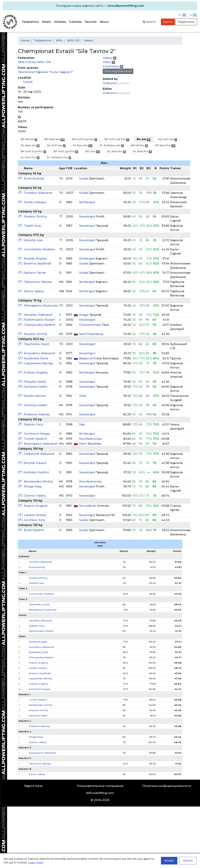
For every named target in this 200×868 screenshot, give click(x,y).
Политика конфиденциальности (167, 786)
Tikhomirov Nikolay (38, 282)
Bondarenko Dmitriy (38, 482)
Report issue (33, 786)
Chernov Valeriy (35, 496)
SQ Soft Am (167, 139)
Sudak (84, 179)
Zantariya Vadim (36, 387)
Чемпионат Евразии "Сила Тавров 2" (45, 72)
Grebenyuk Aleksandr (39, 454)
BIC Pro (92, 151)
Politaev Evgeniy (36, 373)
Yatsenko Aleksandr (38, 315)
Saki (82, 424)
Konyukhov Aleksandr (40, 353)
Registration (186, 22)
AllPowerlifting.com (100, 793)
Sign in (168, 22)
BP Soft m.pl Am (84, 139)
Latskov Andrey (35, 515)
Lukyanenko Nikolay (38, 363)
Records (91, 22)
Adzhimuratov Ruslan (39, 320)
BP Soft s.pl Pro (66, 151)
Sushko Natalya (35, 202)
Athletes (60, 22)
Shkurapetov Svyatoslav (41, 306)
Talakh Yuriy (32, 226)
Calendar (75, 22)
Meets (47, 22)
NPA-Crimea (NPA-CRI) (34, 62)
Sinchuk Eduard (35, 463)
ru (180, 15)
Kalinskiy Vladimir (37, 472)
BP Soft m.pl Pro (33, 151)
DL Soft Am (56, 145)
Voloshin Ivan (33, 240)
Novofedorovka (90, 439)
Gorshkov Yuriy (34, 520)
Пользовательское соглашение (100, 786)
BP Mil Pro (139, 145)
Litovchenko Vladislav (40, 249)
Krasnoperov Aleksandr (41, 444)
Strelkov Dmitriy (35, 217)
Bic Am (144, 139)
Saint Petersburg (91, 334)
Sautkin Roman (35, 396)
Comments (111, 66)
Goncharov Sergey (37, 434)
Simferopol (87, 202)
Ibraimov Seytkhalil (37, 264)
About (104, 22)
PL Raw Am (82, 145)
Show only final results (118, 71)
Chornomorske (90, 325)
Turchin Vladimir (35, 439)
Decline (188, 861)
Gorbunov (110, 83)
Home (25, 41)
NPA (59, 41)
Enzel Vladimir (34, 530)
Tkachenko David (36, 344)
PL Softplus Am (112, 145)
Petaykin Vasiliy (35, 382)
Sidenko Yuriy (33, 424)
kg (195, 15)
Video (107, 62)
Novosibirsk (88, 506)
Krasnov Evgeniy (36, 506)
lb (191, 15)
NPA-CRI (73, 41)
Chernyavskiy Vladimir (40, 325)
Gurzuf (28, 82)
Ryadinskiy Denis (36, 358)
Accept (169, 861)
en (184, 15)
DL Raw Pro (116, 151)
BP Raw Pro (165, 145)
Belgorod (86, 358)
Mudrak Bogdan (35, 259)
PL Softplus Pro (59, 158)
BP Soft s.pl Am (117, 139)
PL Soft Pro (30, 158)
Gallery (108, 58)
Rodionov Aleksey (37, 414)
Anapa (84, 315)
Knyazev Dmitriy (36, 334)
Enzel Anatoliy (34, 179)
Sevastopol (88, 217)
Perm (83, 444)
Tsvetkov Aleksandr (38, 193)
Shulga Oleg (33, 486)
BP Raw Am (55, 139)
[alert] (100, 6)
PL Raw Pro (142, 151)
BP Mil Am (29, 139)
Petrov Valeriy (34, 291)
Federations (31, 22)
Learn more (36, 863)
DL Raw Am (30, 145)
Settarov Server (35, 273)
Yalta (83, 396)
